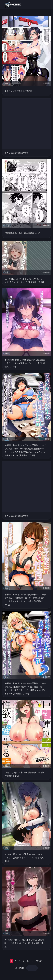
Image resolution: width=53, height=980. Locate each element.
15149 (39, 961)
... (32, 961)
